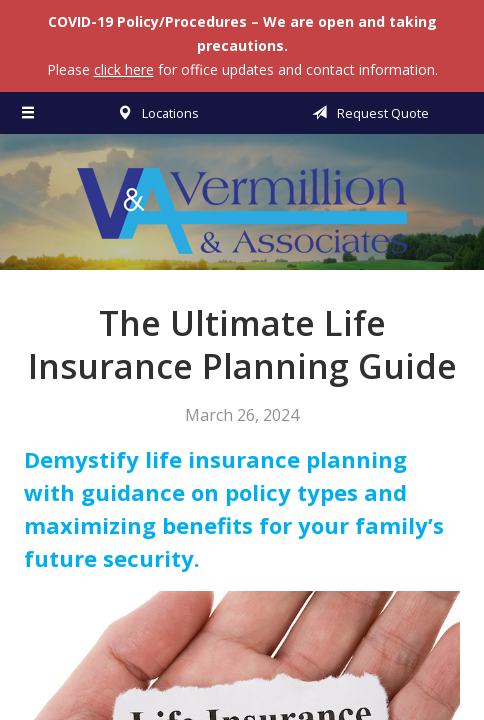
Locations (154, 113)
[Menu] (29, 113)
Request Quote (367, 113)
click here (124, 69)
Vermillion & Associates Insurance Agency (242, 211)
